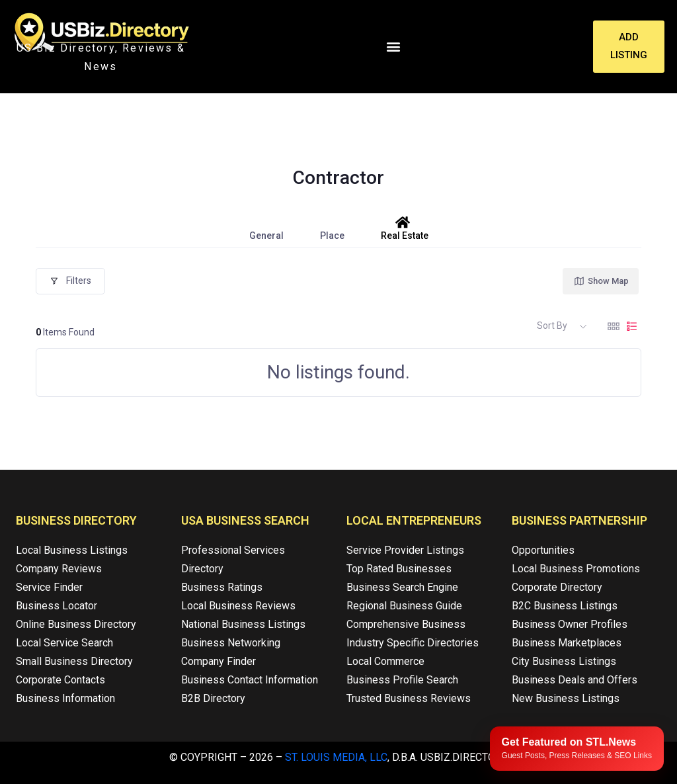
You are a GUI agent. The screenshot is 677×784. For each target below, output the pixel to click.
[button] (393, 47)
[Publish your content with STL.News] (577, 749)
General (266, 228)
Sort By (552, 326)
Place (332, 228)
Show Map (601, 281)
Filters (70, 281)
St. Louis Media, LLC (336, 757)
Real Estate (405, 228)
